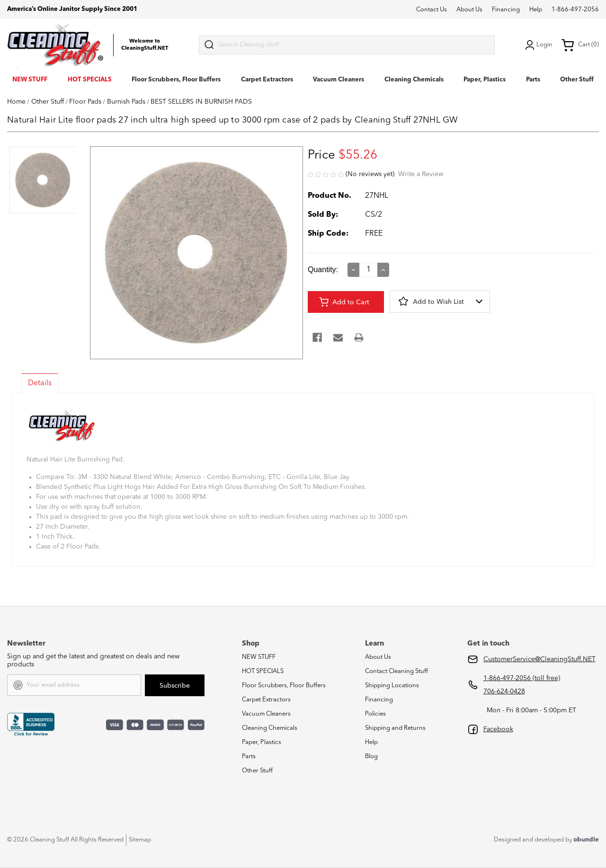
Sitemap (140, 840)
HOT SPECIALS (90, 80)
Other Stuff (577, 80)
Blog (371, 757)
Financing (506, 10)
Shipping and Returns (395, 728)
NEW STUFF (30, 80)
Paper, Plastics (485, 80)
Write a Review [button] (421, 174)
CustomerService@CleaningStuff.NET (539, 659)
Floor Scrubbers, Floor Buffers (176, 80)
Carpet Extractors (267, 80)
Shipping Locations (392, 686)
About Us (469, 10)
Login (538, 45)
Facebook (498, 729)
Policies (375, 714)
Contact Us (432, 10)
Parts (533, 80)
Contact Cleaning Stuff (397, 671)
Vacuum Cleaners (339, 80)
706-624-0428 (504, 691)
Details (40, 383)
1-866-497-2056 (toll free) (522, 678)
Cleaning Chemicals (414, 80)
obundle (586, 840)
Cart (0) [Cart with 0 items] (580, 45)
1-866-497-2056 (575, 10)
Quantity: (323, 270)
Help (536, 10)
